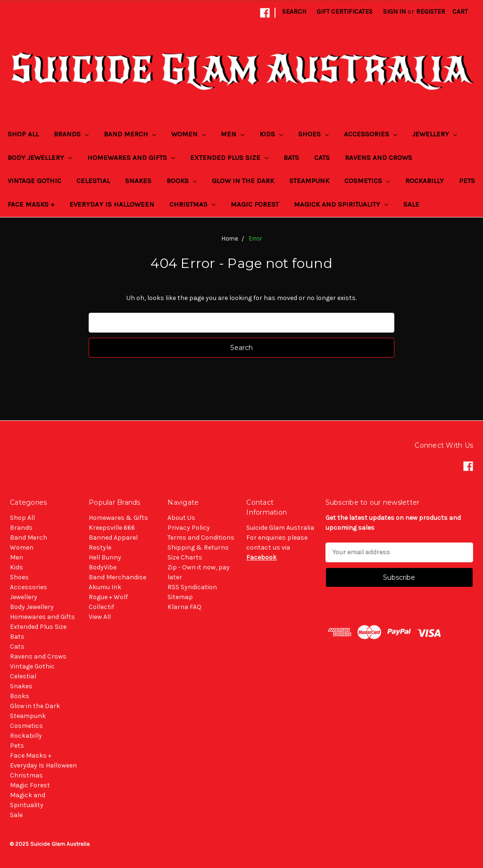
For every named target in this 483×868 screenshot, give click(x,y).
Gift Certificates (345, 12)
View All (100, 617)
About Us (181, 518)
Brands (71, 134)
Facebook (261, 557)
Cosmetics (367, 181)
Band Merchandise (117, 577)
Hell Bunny (105, 557)
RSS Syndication (192, 587)
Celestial (93, 181)
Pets (467, 181)
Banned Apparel (113, 538)
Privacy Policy (189, 528)
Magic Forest (255, 204)
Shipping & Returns (198, 547)
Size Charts (185, 557)
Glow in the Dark (243, 181)
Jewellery (435, 134)
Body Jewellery (40, 158)
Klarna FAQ (184, 607)
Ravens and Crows (379, 158)
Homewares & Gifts (118, 518)
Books (182, 181)
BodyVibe (103, 567)
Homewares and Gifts (131, 158)
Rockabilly (425, 181)
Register (431, 12)
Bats (291, 158)
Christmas (192, 204)
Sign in (394, 12)
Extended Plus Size (229, 158)
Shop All (23, 134)
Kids (271, 134)
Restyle (100, 547)
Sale (411, 204)
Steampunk (309, 181)
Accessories (371, 134)
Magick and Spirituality (341, 204)
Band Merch (130, 134)
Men (233, 134)
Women (188, 134)
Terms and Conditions (201, 538)
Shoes (313, 134)
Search (294, 12)
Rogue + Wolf (108, 597)
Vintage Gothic (34, 181)
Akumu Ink (105, 587)
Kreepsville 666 (112, 528)
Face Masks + (31, 204)
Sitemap (180, 597)
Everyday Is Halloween (112, 204)
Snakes (138, 181)
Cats (322, 158)
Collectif (101, 607)
